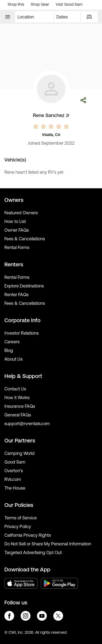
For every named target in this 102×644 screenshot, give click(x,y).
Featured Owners (21, 213)
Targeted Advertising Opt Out (33, 552)
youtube (42, 616)
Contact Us (15, 389)
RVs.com (13, 479)
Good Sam (15, 462)
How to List (15, 221)
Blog (9, 350)
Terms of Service (21, 518)
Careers (12, 342)
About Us (13, 359)
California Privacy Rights (28, 535)
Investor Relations (21, 333)
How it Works (17, 397)
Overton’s (14, 471)
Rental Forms (17, 247)
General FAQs (18, 415)
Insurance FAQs (20, 406)
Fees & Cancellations (25, 239)
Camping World (19, 453)
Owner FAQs (17, 230)
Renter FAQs (16, 295)
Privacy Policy (18, 526)
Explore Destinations (24, 286)
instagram (26, 616)
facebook (9, 616)
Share (83, 100)
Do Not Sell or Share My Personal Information (48, 544)
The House (15, 488)
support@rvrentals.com (27, 423)
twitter (58, 616)
